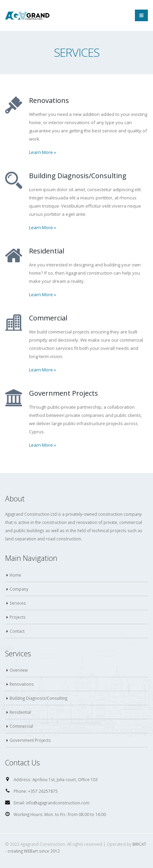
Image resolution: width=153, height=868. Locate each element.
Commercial (21, 726)
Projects (18, 617)
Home (15, 575)
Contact (17, 631)
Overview (19, 670)
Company (19, 589)
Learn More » (43, 152)
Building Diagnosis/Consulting (38, 698)
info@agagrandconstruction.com (58, 803)
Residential (20, 712)
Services (18, 603)
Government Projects (30, 740)
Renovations (22, 684)
